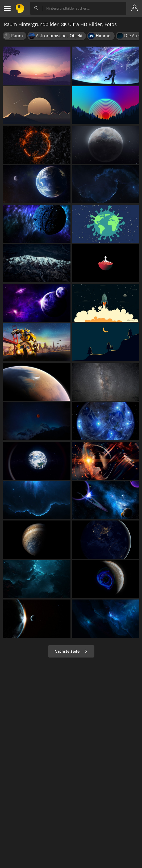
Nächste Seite (71, 651)
